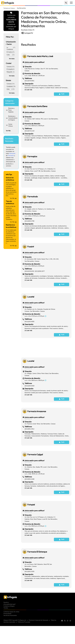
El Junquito (10, 69)
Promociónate (7, 641)
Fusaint (31, 274)
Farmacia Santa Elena (37, 133)
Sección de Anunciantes (10, 643)
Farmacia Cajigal (35, 482)
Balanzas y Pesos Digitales (11, 110)
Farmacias (11, 156)
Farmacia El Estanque (37, 579)
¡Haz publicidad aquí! (9, 631)
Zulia (8, 89)
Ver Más (8, 131)
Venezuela (12, 154)
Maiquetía (9, 72)
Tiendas (6, 635)
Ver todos (12, 59)
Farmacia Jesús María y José (40, 83)
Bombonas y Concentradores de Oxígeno (13, 118)
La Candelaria (10, 48)
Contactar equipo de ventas (11, 639)
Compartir (27, 33)
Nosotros (6, 630)
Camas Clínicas (10, 125)
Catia (8, 55)
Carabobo (9, 86)
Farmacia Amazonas (37, 439)
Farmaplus (32, 184)
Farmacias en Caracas (9, 8)
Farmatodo (33, 224)
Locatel (31, 324)
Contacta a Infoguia (9, 633)
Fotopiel (31, 532)
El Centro (9, 52)
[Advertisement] (46, 51)
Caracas (9, 67)
